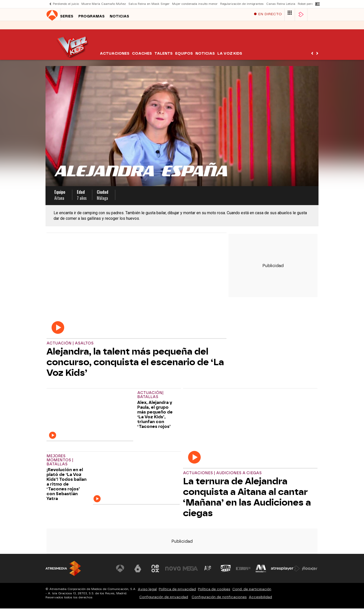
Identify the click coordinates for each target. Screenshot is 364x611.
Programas (78, 27)
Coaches (142, 56)
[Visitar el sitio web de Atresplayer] (285, 571)
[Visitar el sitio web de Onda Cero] (226, 571)
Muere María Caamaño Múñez (104, 4)
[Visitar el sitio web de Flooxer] (310, 571)
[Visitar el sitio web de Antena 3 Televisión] (120, 571)
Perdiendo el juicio (66, 4)
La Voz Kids (230, 56)
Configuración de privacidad (164, 599)
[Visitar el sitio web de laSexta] (138, 571)
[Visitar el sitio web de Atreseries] (208, 571)
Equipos (184, 56)
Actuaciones (115, 56)
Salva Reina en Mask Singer (149, 4)
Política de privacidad (177, 592)
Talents (164, 56)
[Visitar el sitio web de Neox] (155, 571)
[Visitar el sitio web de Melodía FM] (261, 571)
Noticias (106, 27)
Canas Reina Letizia (281, 4)
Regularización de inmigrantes (242, 4)
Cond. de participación (252, 592)
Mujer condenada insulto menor (195, 4)
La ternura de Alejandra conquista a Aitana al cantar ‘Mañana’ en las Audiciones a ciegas (247, 500)
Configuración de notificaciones (219, 599)
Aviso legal (147, 592)
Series (53, 27)
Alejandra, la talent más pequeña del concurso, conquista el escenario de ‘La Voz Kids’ (135, 365)
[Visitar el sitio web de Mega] (191, 571)
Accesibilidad (260, 599)
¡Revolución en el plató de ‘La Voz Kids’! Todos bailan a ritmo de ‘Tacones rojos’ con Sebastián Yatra (66, 487)
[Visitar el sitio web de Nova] (173, 571)
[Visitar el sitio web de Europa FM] (243, 571)
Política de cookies (214, 592)
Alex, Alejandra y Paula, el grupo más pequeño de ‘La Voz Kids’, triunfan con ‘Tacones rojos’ (155, 417)
